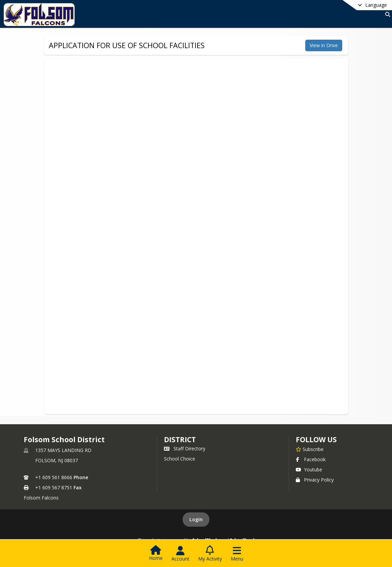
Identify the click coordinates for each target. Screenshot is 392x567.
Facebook (311, 459)
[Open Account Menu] (180, 554)
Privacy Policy (315, 480)
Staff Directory (185, 448)
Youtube (309, 470)
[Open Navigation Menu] (237, 554)
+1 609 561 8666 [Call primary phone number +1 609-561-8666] (54, 477)
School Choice (180, 459)
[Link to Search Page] (386, 14)
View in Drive (324, 45)
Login (196, 519)
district (180, 439)
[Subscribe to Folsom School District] (310, 449)
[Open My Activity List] (210, 554)
